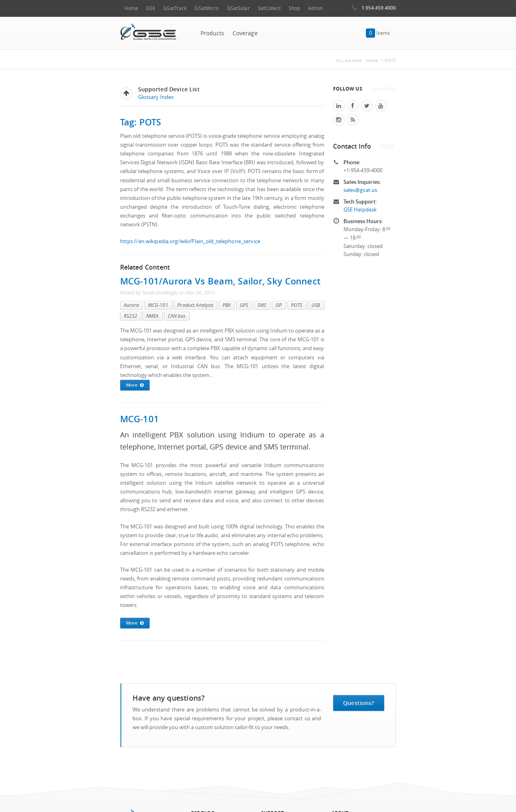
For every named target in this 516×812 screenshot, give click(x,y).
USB (316, 305)
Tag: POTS (141, 122)
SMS (262, 305)
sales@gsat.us (360, 190)
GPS (244, 305)
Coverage (245, 33)
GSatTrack (175, 8)
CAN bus (177, 316)
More (135, 385)
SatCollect (269, 8)
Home (131, 8)
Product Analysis (195, 305)
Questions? (358, 703)
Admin (315, 8)
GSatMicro (207, 8)
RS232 (131, 316)
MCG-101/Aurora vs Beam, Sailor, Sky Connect (221, 281)
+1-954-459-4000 (363, 170)
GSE (151, 8)
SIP (279, 305)
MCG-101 (158, 305)
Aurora (132, 305)
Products (213, 33)
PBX (227, 305)
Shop (294, 8)
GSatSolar (238, 8)
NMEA (152, 316)
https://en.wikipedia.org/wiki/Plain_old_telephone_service (190, 241)
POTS (297, 305)
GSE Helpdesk (360, 210)
